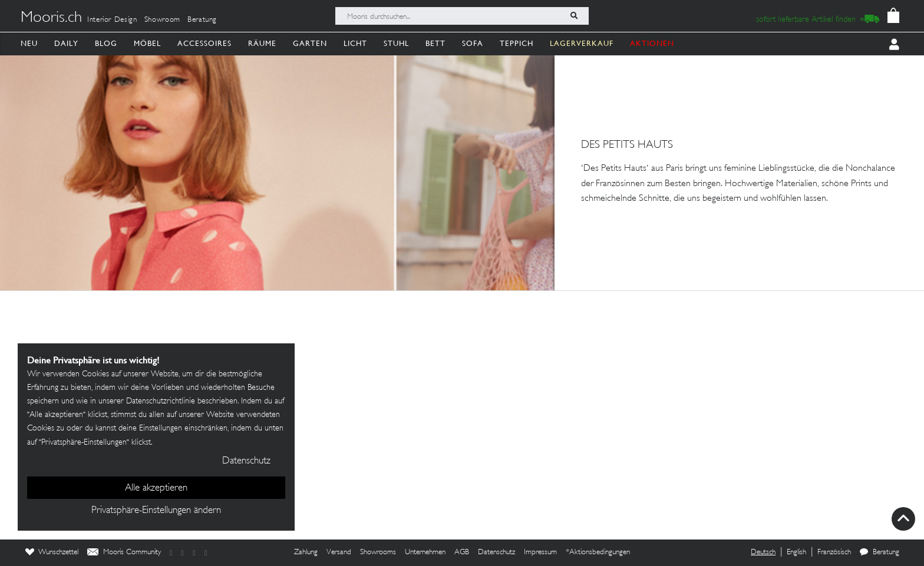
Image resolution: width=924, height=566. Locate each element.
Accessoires (204, 43)
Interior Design (112, 20)
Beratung (202, 20)
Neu (29, 43)
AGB (462, 552)
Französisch (834, 552)
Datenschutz (496, 552)
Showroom (162, 20)
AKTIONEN (652, 43)
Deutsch (763, 552)
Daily (66, 43)
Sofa (473, 43)
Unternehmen (425, 552)
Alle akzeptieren (156, 488)
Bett (435, 43)
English (796, 552)
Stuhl (396, 43)
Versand (339, 552)
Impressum (540, 552)
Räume (262, 43)
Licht (355, 43)
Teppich (517, 43)
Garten (310, 43)
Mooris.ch (51, 18)
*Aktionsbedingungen (598, 552)
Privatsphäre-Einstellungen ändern (156, 511)
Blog (106, 43)
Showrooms (378, 552)
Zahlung (306, 552)
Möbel (147, 43)
